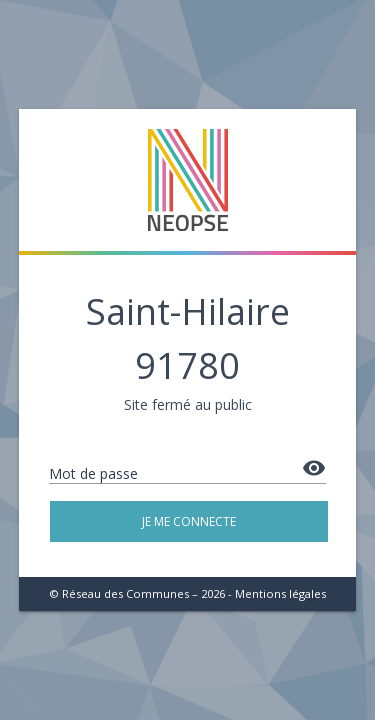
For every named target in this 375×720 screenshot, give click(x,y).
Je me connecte (189, 521)
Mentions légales (280, 593)
